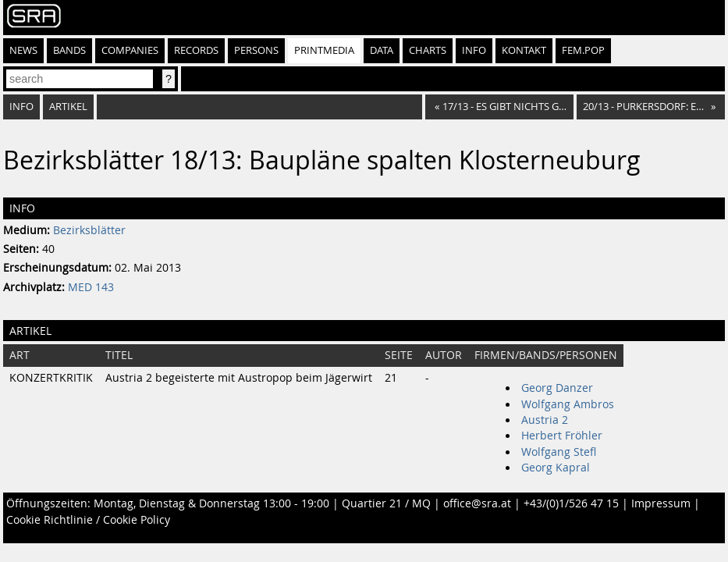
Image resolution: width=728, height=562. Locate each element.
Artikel (68, 107)
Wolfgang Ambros (568, 404)
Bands (69, 50)
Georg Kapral (556, 468)
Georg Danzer (557, 388)
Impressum (661, 503)
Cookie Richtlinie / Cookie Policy (88, 520)
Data (382, 50)
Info (474, 50)
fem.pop (583, 50)
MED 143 (91, 287)
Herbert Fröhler (562, 436)
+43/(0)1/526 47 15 (571, 503)
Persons (256, 50)
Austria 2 (545, 420)
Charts (428, 50)
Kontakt (524, 50)
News (23, 50)
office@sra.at (477, 503)
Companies (130, 50)
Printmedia (324, 50)
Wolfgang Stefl (559, 452)
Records (196, 50)
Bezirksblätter (89, 230)
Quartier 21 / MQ (386, 503)
